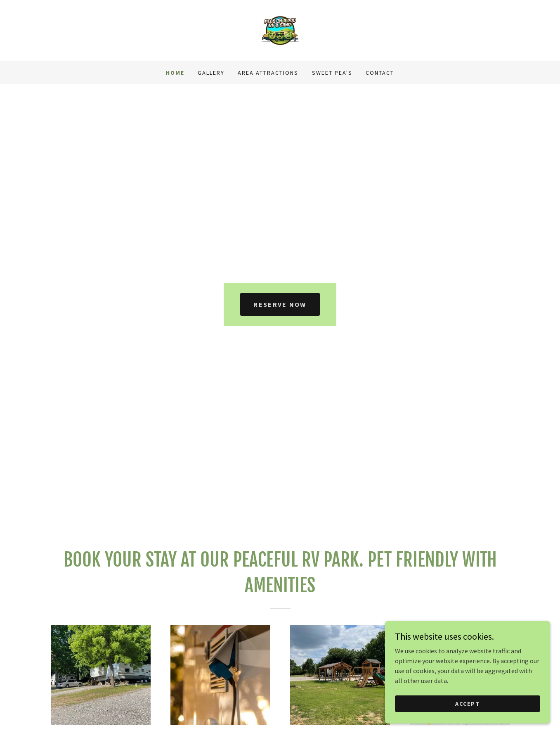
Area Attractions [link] (268, 73)
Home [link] (175, 73)
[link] (280, 30)
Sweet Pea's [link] (332, 73)
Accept (468, 715)
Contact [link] (380, 73)
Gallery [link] (211, 73)
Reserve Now (280, 304)
